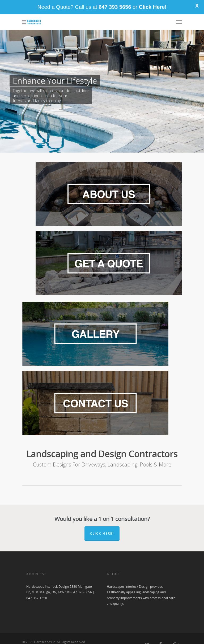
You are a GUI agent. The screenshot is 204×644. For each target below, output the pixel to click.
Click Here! (153, 5)
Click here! (102, 533)
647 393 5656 (115, 5)
